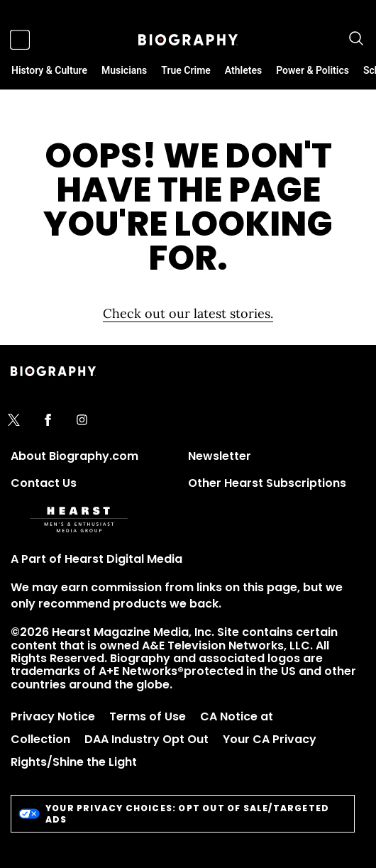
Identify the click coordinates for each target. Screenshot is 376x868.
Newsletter (220, 456)
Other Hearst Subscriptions (267, 483)
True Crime (186, 70)
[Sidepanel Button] (20, 40)
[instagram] (82, 421)
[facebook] (48, 421)
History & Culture (49, 70)
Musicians (124, 70)
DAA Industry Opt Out (146, 739)
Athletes (243, 70)
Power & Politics (313, 70)
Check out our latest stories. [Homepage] (188, 313)
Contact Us (44, 483)
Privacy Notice (53, 716)
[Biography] (188, 40)
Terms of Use (148, 716)
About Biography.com (74, 456)
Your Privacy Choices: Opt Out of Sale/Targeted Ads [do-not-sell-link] (174, 814)
